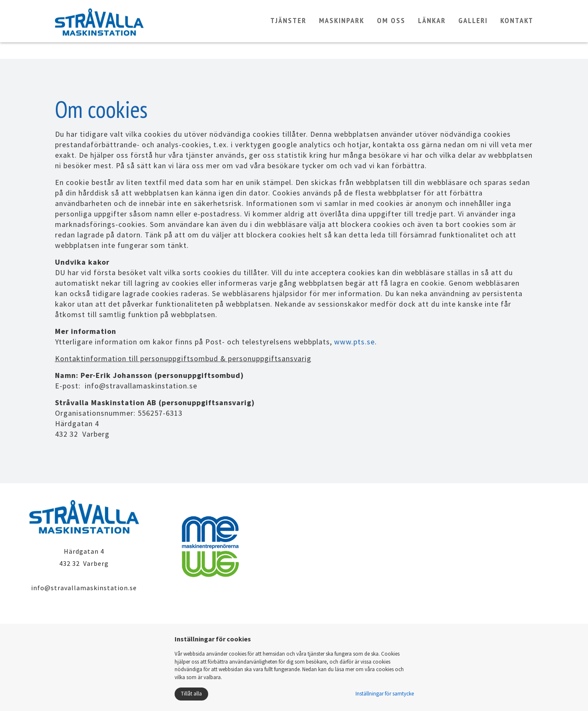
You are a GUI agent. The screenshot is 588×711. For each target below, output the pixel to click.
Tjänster (288, 28)
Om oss (391, 28)
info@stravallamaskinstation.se (84, 588)
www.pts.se (354, 342)
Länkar (432, 28)
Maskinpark (342, 28)
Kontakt (517, 28)
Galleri (473, 28)
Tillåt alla (191, 694)
